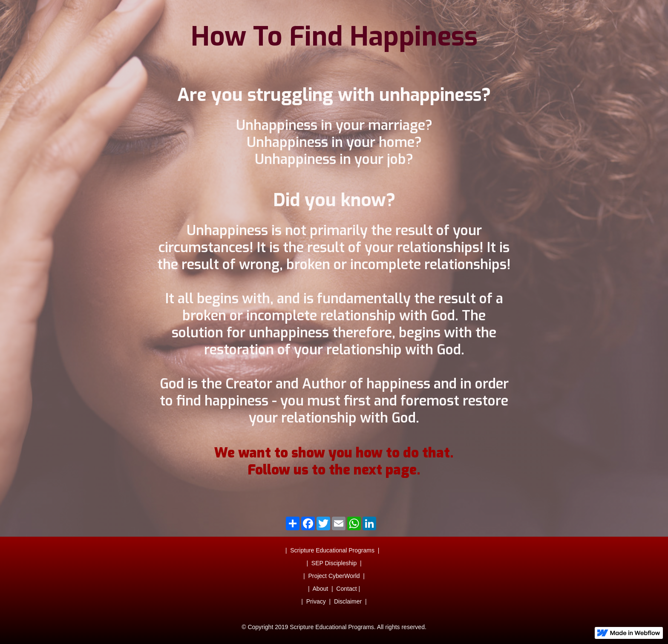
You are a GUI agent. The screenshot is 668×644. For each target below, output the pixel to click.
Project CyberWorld (334, 576)
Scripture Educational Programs (332, 550)
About (321, 589)
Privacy (316, 601)
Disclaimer (348, 601)
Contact (346, 589)
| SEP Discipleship (331, 563)
